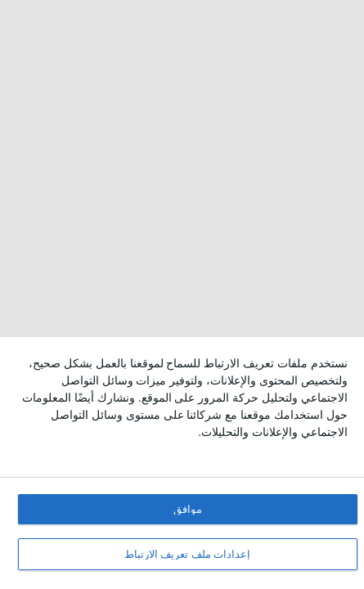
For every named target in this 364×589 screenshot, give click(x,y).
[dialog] (182, 463)
